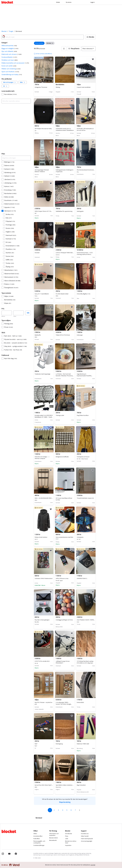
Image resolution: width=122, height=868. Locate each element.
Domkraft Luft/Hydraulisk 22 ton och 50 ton (85, 129)
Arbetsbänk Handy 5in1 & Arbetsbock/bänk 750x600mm (65, 129)
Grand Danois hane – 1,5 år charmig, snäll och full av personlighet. (85, 254)
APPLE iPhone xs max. (65, 579)
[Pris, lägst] (7, 313)
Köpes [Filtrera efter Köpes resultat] (8, 303)
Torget (11, 31)
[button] (90, 37)
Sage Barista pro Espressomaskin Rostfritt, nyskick (85, 376)
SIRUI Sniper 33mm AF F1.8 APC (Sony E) (44, 211)
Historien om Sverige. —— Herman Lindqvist (42, 458)
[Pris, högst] (19, 313)
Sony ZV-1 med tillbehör (44, 294)
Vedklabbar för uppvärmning (64, 211)
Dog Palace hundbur (83, 415)
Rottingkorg (59, 744)
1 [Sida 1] (50, 810)
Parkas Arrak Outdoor (44, 537)
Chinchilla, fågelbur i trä (83, 294)
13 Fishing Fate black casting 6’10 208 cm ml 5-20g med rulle (85, 663)
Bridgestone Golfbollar (62, 457)
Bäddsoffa (44, 335)
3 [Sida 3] (58, 810)
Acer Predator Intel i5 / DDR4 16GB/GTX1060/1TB (86, 620)
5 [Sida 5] (67, 810)
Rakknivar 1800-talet (83, 744)
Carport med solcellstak (84, 87)
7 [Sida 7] (75, 810)
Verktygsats (80, 211)
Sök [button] (28, 313)
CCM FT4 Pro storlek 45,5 (44, 661)
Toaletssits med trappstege (42, 374)
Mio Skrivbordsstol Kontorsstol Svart (86, 170)
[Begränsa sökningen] (16, 158)
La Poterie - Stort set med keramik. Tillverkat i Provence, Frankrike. (65, 376)
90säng (58, 87)
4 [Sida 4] (63, 810)
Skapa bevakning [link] (65, 802)
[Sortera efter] (89, 49)
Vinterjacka (86, 537)
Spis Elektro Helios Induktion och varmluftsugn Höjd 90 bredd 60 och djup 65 (65, 785)
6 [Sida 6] (71, 810)
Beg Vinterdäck (81, 785)
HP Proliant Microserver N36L (44, 129)
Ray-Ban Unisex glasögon (44, 620)
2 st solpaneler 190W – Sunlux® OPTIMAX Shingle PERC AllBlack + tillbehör (64, 704)
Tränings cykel (60, 415)
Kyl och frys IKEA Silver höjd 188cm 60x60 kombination (44, 785)
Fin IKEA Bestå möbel (65, 294)
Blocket (4, 31)
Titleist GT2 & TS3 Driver (63, 335)
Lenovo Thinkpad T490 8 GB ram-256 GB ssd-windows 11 (65, 253)
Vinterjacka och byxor (86, 457)
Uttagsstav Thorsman (41, 87)
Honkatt (37, 253)
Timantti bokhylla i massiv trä (85, 498)
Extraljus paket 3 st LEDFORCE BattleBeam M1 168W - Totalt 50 (44, 417)
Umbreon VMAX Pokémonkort (44, 578)
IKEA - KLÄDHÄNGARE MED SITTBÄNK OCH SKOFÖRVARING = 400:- (44, 498)
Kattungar (80, 335)
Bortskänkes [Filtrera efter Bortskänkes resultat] (10, 300)
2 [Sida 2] (54, 810)
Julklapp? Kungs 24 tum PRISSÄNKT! (63, 662)
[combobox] (43, 37)
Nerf (44, 744)
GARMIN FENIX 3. (82, 578)
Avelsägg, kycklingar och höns (64, 620)
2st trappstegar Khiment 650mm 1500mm (42, 171)
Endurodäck (80, 702)
